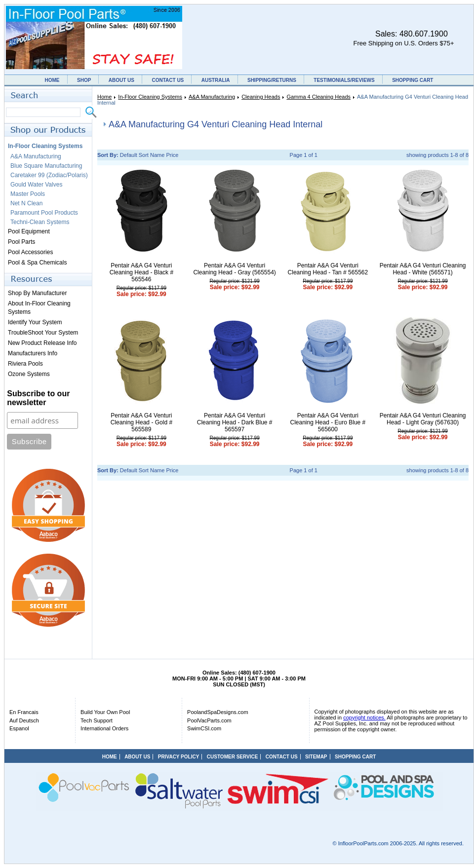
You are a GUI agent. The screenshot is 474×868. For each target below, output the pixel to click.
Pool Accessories (30, 252)
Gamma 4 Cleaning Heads (318, 97)
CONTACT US (168, 80)
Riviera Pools (25, 364)
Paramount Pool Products (44, 213)
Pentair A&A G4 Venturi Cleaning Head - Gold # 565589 (141, 422)
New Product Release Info (42, 343)
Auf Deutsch (24, 720)
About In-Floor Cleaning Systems (39, 308)
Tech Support (97, 720)
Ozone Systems (29, 374)
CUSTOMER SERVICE (233, 757)
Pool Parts (21, 242)
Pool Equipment (29, 231)
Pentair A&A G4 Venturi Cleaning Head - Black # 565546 (141, 272)
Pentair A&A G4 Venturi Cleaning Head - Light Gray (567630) (423, 419)
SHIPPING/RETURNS (272, 80)
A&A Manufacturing (212, 97)
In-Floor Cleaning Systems (150, 97)
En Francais (24, 712)
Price (172, 155)
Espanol (19, 728)
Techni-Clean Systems (40, 222)
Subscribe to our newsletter (38, 398)
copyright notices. (364, 717)
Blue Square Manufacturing (46, 166)
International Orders (104, 728)
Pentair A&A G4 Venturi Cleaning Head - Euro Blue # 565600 (328, 422)
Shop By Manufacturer (37, 293)
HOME (52, 80)
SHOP (84, 80)
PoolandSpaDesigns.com (218, 712)
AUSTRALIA (216, 80)
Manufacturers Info (33, 353)
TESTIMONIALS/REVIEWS (344, 80)
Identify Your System (35, 322)
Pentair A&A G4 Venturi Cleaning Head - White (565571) (423, 269)
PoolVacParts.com (209, 720)
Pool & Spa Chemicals (37, 263)
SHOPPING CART (413, 80)
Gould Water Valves (36, 185)
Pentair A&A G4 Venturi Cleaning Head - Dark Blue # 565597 (235, 422)
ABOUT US (121, 80)
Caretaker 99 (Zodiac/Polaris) (49, 175)
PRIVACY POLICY (179, 757)
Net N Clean (26, 203)
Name (157, 155)
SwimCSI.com (204, 728)
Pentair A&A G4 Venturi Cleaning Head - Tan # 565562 (328, 269)
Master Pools (28, 194)
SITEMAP (316, 757)
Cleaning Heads (261, 97)
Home (104, 97)
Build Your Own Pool (105, 712)
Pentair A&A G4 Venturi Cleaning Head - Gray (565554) (234, 269)
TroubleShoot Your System (43, 333)
